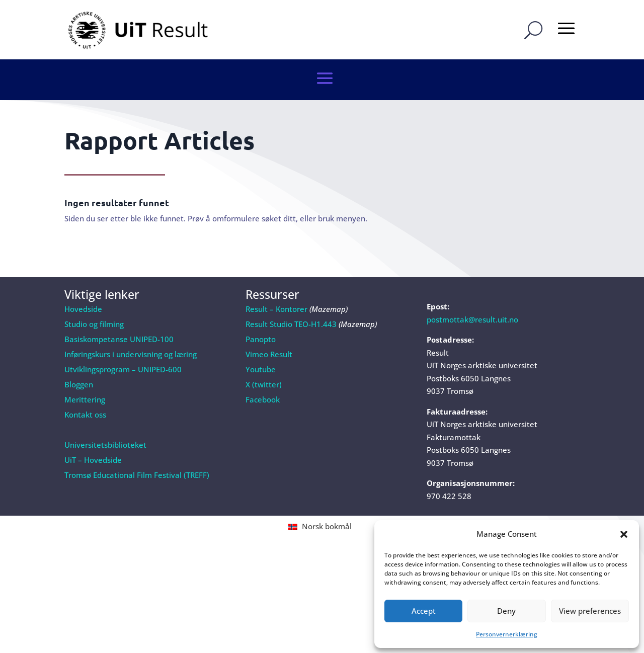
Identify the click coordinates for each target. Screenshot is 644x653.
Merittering (85, 373)
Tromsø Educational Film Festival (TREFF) (137, 448)
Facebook (263, 373)
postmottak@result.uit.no (472, 293)
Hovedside (83, 282)
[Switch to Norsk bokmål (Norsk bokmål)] (322, 500)
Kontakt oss (85, 388)
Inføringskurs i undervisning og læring (131, 328)
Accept (424, 611)
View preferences (590, 611)
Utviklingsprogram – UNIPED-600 (123, 343)
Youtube (261, 343)
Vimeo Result (269, 328)
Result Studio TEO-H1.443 (291, 297)
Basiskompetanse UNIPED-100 (119, 312)
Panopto (261, 312)
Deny (506, 611)
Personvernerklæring (507, 634)
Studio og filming (94, 297)
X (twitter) (264, 358)
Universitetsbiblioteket (105, 418)
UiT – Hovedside (93, 433)
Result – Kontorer (276, 282)
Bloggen (79, 358)
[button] (624, 534)
